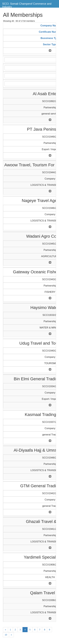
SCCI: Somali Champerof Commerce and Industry (27, 5)
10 (6, 635)
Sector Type (50, 44)
